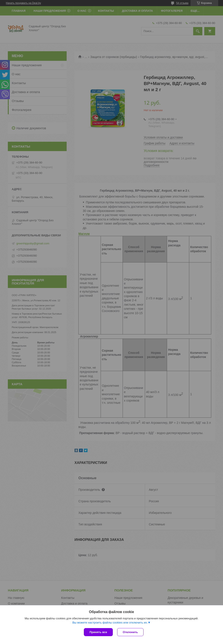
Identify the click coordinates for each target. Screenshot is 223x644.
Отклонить (130, 632)
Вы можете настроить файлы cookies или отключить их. (110, 623)
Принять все (98, 632)
